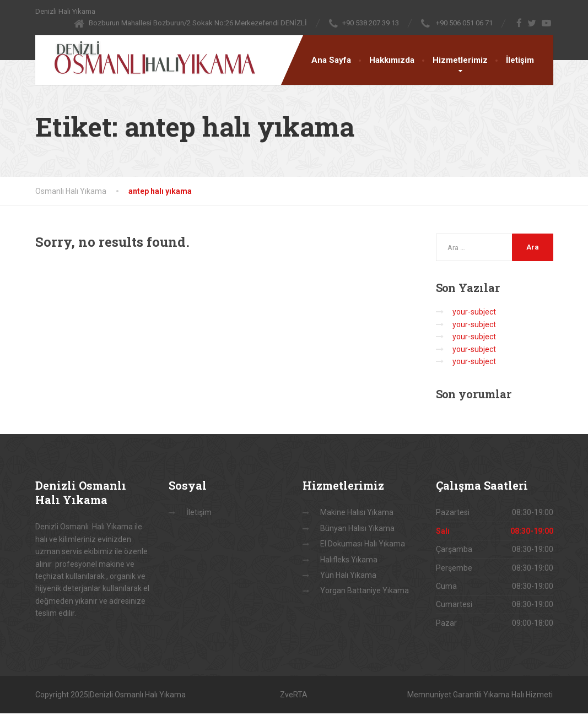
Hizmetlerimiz (460, 60)
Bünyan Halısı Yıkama (357, 528)
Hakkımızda (392, 60)
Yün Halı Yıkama (348, 575)
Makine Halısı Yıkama (357, 512)
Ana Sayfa (331, 60)
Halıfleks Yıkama (349, 560)
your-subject (474, 312)
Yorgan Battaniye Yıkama (365, 590)
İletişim (520, 60)
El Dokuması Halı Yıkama (363, 544)
